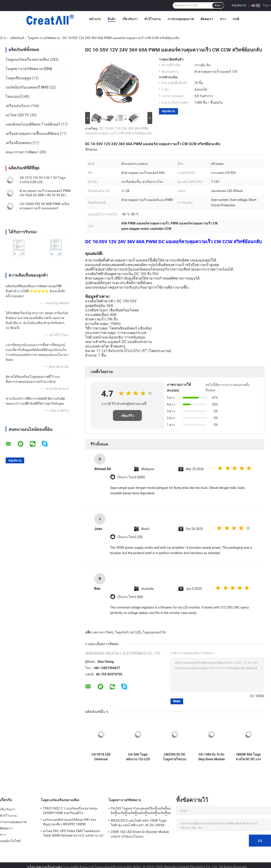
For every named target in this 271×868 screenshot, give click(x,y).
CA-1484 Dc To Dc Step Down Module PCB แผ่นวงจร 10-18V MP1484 (211, 757)
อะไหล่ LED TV (17, 115)
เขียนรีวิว (127, 416)
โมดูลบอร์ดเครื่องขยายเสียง (27, 59)
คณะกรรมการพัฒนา (22, 152)
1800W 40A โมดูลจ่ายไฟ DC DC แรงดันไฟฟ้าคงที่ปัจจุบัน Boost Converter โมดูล (248, 757)
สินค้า (112, 19)
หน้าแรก (95, 19)
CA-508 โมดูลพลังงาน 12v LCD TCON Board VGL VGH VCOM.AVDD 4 (138, 757)
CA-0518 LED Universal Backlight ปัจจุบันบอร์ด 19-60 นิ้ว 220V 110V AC (101, 757)
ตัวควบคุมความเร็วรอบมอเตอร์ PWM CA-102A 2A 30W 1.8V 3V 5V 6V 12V (45, 195)
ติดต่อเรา (207, 19)
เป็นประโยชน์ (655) (131, 477)
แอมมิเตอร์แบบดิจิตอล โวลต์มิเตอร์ (33, 124)
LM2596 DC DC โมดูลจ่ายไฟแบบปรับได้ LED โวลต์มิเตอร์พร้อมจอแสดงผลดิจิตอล (175, 757)
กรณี (236, 19)
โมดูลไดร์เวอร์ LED (128, 632)
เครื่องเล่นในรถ (18, 106)
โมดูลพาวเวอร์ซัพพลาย (44, 38)
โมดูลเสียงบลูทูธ (18, 78)
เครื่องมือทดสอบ (19, 143)
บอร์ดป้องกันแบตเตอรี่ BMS (27, 87)
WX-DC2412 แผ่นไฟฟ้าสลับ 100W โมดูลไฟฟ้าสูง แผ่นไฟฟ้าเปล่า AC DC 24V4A (139, 823)
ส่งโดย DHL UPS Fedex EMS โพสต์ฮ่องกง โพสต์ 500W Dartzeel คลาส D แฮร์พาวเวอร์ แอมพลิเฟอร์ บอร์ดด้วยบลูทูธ (73, 834)
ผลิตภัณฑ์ (17, 38)
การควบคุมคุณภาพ (181, 19)
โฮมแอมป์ (14, 97)
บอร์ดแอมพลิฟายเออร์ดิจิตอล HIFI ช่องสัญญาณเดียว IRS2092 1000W (70, 822)
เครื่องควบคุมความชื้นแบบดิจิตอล (32, 134)
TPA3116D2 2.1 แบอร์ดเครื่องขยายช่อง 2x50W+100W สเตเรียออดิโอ (70, 811)
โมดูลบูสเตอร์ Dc (154, 632)
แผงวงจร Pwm (103, 632)
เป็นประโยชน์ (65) (130, 597)
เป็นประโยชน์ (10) (130, 537)
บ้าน (3, 38)
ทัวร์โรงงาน (153, 19)
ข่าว (223, 19)
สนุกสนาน (239, 5)
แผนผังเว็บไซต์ (10, 841)
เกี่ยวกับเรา (130, 19)
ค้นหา (218, 5)
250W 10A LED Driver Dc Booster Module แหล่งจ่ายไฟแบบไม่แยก (140, 834)
